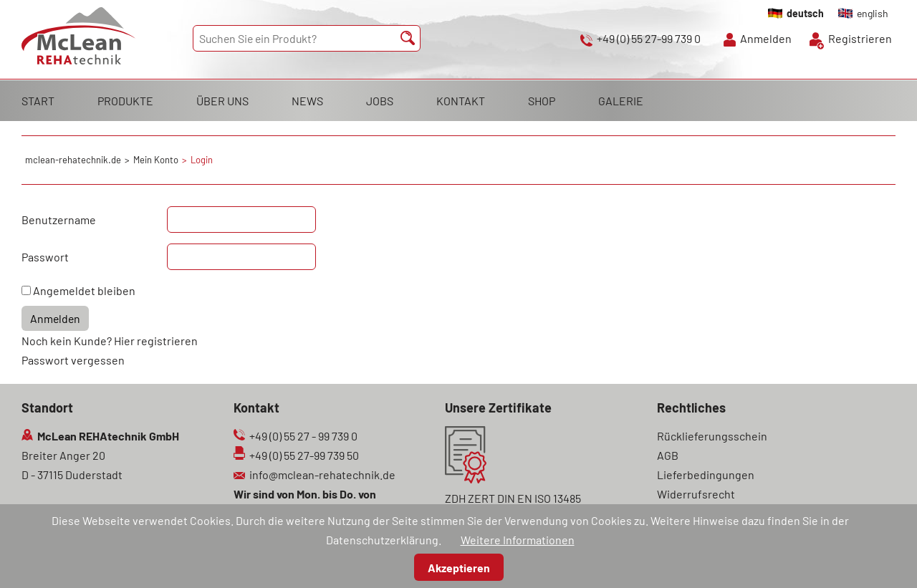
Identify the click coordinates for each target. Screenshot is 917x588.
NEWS (307, 101)
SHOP (542, 101)
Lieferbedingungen (706, 474)
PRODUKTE (125, 101)
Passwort (45, 257)
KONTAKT (461, 101)
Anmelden (766, 38)
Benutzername (59, 220)
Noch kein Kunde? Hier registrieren (110, 341)
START (38, 101)
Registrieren (860, 38)
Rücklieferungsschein (712, 436)
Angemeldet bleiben (84, 290)
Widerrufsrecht (696, 494)
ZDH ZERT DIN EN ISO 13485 (513, 498)
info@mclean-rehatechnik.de (322, 474)
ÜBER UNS (222, 101)
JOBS (380, 101)
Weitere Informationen (518, 540)
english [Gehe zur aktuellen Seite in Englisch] (873, 13)
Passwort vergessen (73, 360)
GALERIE (621, 101)
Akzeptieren (459, 568)
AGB (668, 455)
